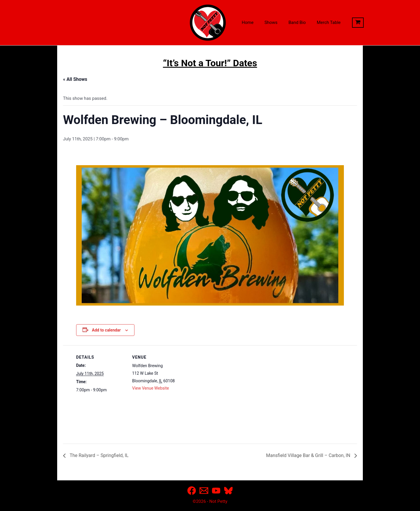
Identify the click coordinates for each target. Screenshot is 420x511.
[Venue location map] (219, 386)
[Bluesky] (228, 491)
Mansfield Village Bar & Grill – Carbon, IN (309, 455)
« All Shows (75, 79)
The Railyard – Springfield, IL (99, 455)
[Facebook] (192, 491)
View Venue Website (150, 388)
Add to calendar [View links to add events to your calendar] (106, 330)
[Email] (204, 491)
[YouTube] (216, 491)
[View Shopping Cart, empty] (349, 23)
